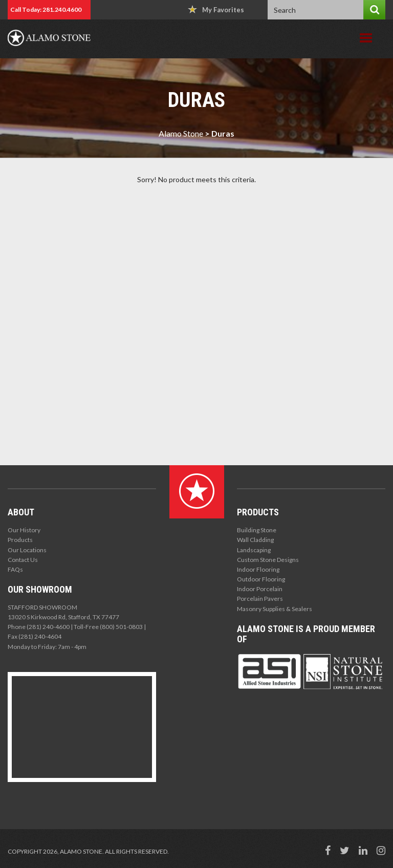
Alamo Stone (181, 133)
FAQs (15, 569)
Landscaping (254, 550)
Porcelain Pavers (260, 599)
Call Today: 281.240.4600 (46, 9)
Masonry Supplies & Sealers (275, 609)
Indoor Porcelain (260, 589)
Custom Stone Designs (268, 560)
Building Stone (257, 530)
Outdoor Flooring (261, 579)
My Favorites (216, 9)
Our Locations (27, 550)
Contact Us (23, 560)
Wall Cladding (255, 540)
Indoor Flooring (258, 569)
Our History (24, 530)
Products (20, 540)
